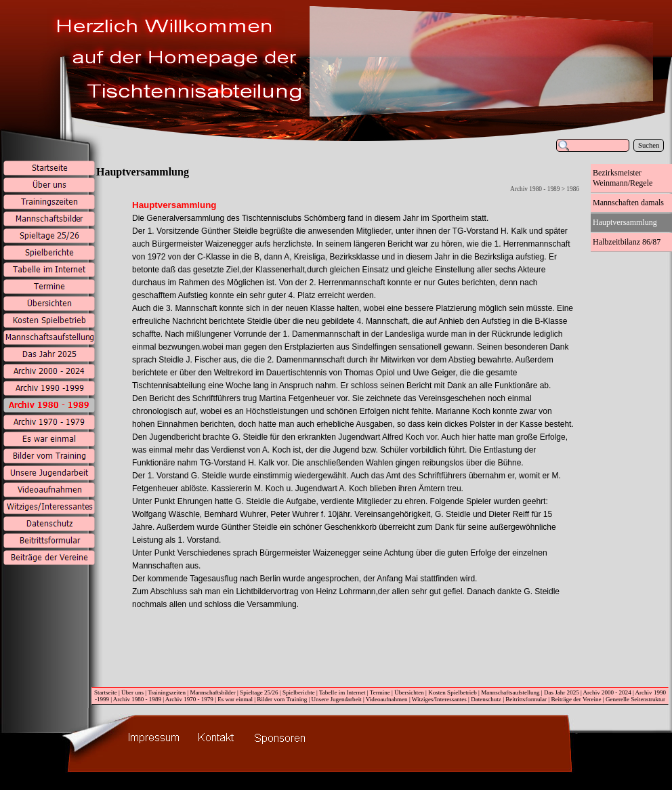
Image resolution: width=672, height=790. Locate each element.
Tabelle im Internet (342, 692)
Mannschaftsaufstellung (510, 692)
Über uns (132, 692)
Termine (380, 692)
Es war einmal (235, 699)
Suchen (649, 145)
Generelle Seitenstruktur (635, 699)
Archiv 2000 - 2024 (607, 692)
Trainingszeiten (167, 692)
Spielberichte (299, 692)
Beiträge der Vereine (576, 699)
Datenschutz (486, 699)
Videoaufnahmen (387, 699)
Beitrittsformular (526, 699)
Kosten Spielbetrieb (453, 692)
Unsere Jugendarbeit (337, 699)
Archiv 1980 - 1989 (137, 699)
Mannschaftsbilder (212, 692)
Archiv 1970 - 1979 (189, 699)
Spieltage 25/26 (259, 692)
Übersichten (409, 692)
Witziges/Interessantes (439, 699)
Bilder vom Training (282, 699)
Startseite (106, 692)
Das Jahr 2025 (562, 692)
